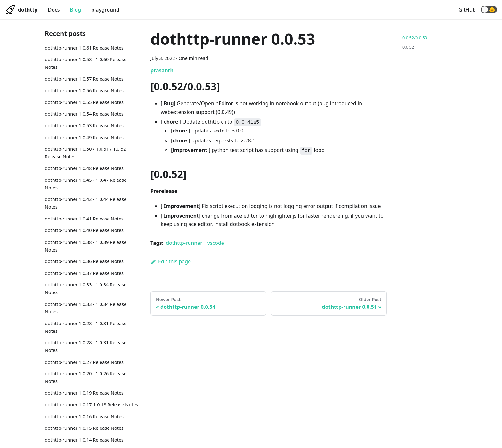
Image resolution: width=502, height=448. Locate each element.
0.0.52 (408, 47)
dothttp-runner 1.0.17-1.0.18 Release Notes (91, 405)
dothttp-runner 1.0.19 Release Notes (84, 393)
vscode (216, 243)
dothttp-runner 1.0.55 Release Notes (84, 102)
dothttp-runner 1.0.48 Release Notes (84, 168)
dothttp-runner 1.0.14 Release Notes (84, 440)
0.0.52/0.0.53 (415, 38)
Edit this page (171, 261)
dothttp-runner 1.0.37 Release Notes (84, 273)
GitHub (467, 10)
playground (105, 10)
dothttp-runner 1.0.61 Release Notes (84, 48)
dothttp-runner (184, 243)
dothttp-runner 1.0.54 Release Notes (84, 114)
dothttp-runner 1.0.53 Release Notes (84, 126)
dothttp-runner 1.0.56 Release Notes (84, 90)
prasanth (162, 70)
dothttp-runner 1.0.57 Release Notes (84, 79)
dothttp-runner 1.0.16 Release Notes (84, 416)
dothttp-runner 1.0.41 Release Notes (84, 219)
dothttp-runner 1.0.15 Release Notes (84, 428)
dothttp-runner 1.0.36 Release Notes (84, 261)
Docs (54, 10)
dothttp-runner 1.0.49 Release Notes (84, 137)
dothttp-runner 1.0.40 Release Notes (84, 230)
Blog (76, 10)
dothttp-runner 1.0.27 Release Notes (84, 362)
